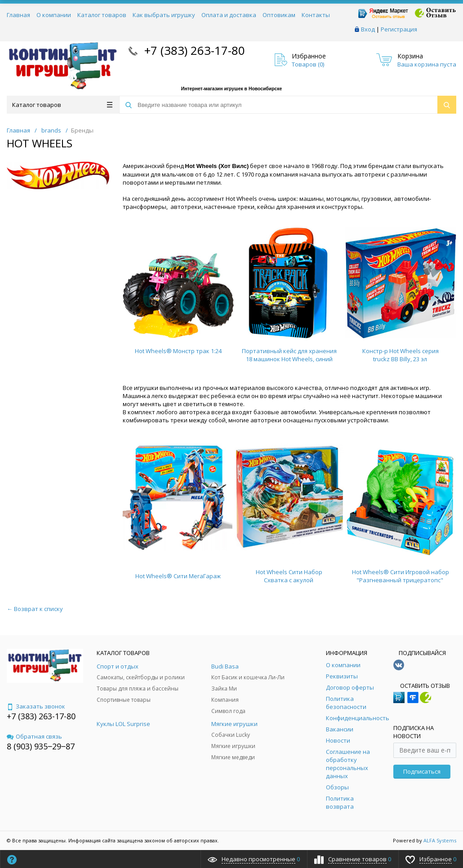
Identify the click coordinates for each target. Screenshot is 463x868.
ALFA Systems (440, 840)
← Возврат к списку (35, 609)
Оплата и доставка (229, 15)
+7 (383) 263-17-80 (193, 50)
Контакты (316, 15)
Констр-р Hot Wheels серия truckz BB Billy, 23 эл (401, 355)
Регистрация (399, 29)
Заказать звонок (36, 706)
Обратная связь (34, 736)
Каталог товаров (102, 15)
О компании (54, 15)
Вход (368, 29)
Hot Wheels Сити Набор (289, 572)
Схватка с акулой (289, 580)
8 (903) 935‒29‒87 (41, 746)
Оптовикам (279, 15)
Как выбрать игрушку (164, 15)
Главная (18, 15)
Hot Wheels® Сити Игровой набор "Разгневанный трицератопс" (401, 576)
